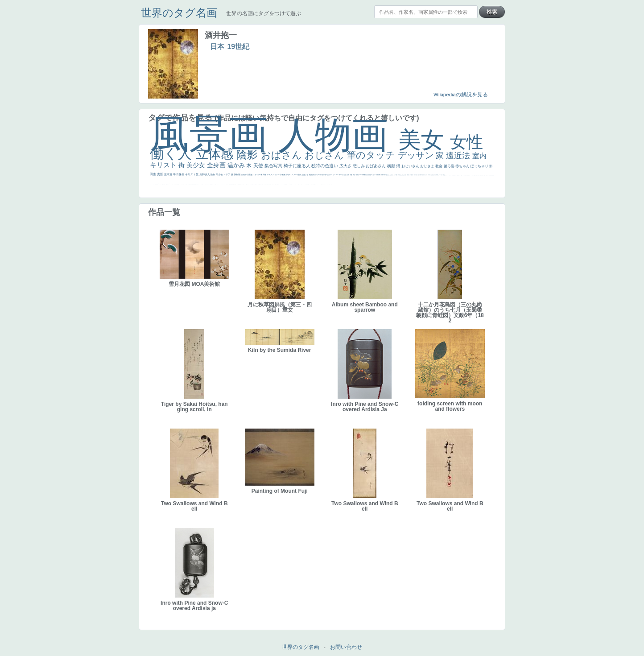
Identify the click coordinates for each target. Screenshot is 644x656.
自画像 (244, 175)
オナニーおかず (301, 184)
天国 (291, 184)
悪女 (309, 184)
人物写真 (473, 175)
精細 (296, 184)
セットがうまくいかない (270, 184)
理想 (457, 175)
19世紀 (238, 47)
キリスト (164, 165)
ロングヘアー (335, 175)
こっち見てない (491, 175)
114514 (185, 184)
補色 (444, 175)
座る (157, 184)
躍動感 (210, 184)
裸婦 (198, 184)
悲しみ (359, 166)
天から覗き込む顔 (192, 184)
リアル (277, 175)
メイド (297, 184)
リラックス (254, 184)
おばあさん (376, 166)
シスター (180, 184)
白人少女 (164, 184)
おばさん (283, 155)
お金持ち (481, 175)
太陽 (417, 175)
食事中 (165, 184)
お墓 (236, 184)
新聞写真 (459, 175)
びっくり (373, 175)
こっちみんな (261, 184)
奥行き (176, 184)
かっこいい (187, 184)
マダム (484, 175)
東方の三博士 (182, 184)
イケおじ (238, 184)
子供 (322, 184)
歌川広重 (465, 175)
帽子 (283, 184)
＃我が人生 (452, 175)
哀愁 (162, 184)
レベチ (334, 184)
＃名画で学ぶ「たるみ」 (204, 184)
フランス (310, 184)
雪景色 (250, 175)
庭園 (397, 175)
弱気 (315, 184)
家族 (351, 175)
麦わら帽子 (324, 184)
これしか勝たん (251, 184)
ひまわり (477, 175)
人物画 (338, 135)
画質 (157, 184)
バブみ (221, 184)
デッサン (417, 155)
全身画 (217, 165)
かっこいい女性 (155, 184)
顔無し (299, 184)
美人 (201, 184)
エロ (249, 184)
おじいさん (411, 166)
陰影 (249, 155)
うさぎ (432, 175)
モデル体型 (320, 175)
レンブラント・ (217, 184)
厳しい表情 (258, 184)
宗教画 (283, 175)
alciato (169, 184)
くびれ (312, 184)
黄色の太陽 (232, 184)
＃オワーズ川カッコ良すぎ (305, 184)
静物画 (237, 174)
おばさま (305, 175)
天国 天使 (275, 184)
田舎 (153, 174)
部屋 (399, 175)
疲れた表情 (436, 175)
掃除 (265, 175)
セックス (450, 175)
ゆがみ (467, 175)
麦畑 (161, 174)
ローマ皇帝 (246, 184)
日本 (217, 47)
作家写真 (385, 175)
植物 (311, 175)
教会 (439, 166)
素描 (406, 175)
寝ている (462, 175)
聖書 (268, 184)
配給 (485, 175)
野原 (354, 175)
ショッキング (225, 184)
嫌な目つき (487, 175)
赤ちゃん (463, 166)
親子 (198, 184)
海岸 (282, 184)
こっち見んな (391, 175)
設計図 (194, 184)
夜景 (315, 175)
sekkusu (220, 184)
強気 (299, 175)
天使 (259, 165)
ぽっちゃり (480, 166)
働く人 (173, 154)
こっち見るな (285, 184)
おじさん (326, 155)
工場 (411, 175)
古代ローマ (359, 175)
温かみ (237, 165)
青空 (409, 175)
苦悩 (322, 184)
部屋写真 (326, 175)
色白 (493, 175)
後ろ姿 (450, 166)
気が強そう (243, 184)
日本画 (429, 175)
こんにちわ (402, 175)
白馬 (152, 184)
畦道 (215, 184)
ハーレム (171, 184)
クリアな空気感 (229, 184)
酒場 (449, 175)
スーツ (295, 184)
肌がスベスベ (292, 175)
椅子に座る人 (298, 166)
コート (214, 184)
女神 (173, 184)
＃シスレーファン (319, 184)
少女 (221, 174)
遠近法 (459, 156)
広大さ (346, 166)
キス (395, 175)
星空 (475, 175)
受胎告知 (189, 184)
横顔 (392, 166)
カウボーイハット (280, 184)
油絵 (345, 175)
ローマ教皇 (174, 184)
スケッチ (257, 175)
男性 (259, 184)
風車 (248, 184)
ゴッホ (317, 184)
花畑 (378, 175)
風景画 (214, 134)
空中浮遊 (469, 175)
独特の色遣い (325, 166)
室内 (479, 156)
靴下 (223, 184)
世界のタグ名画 (179, 13)
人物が (227, 184)
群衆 (197, 184)
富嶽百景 (479, 175)
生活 (314, 184)
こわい (213, 184)
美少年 (446, 175)
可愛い (200, 184)
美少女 (197, 165)
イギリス (293, 184)
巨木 (413, 175)
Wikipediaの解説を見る (461, 95)
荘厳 (369, 175)
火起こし (178, 184)
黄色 (211, 184)
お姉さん (205, 174)
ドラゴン (471, 175)
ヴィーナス (160, 184)
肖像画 (181, 174)
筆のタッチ (372, 155)
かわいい (332, 184)
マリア (227, 174)
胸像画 (365, 175)
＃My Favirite (288, 184)
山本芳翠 (167, 184)
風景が (290, 184)
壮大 (419, 175)
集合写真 (274, 166)
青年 (415, 175)
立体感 (216, 154)
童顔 (468, 175)
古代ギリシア (425, 175)
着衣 (421, 175)
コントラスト (327, 184)
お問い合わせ (346, 647)
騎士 (483, 175)
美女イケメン (455, 175)
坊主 (461, 175)
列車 (447, 175)
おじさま (428, 166)
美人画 (277, 184)
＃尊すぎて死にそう (265, 184)
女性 (466, 142)
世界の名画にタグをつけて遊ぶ (264, 13)
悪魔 (458, 175)
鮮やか (341, 175)
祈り (313, 184)
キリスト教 (192, 174)
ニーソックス (208, 184)
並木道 (169, 174)
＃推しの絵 (240, 184)
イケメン (270, 175)
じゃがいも (234, 184)
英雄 (348, 175)
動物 (213, 174)
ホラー (241, 184)
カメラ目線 (440, 175)
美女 (424, 140)
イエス (331, 184)
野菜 (329, 184)
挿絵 (195, 184)
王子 (256, 184)
